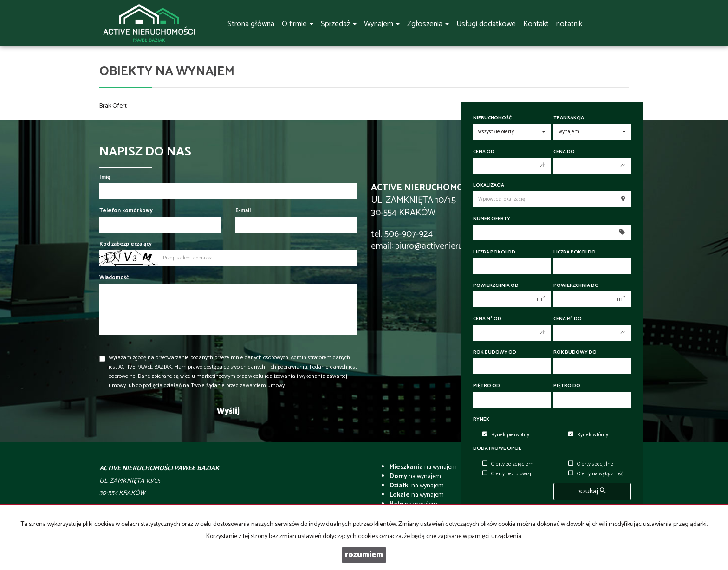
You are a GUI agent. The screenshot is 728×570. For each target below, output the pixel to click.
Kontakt (536, 24)
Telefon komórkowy (126, 211)
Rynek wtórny (588, 435)
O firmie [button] (298, 24)
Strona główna (251, 24)
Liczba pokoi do (575, 252)
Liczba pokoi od (494, 252)
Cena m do (568, 319)
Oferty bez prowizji (507, 474)
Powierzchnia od (496, 286)
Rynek (481, 419)
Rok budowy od (495, 353)
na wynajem (423, 467)
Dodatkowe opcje (497, 449)
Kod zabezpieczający (126, 244)
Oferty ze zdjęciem (508, 464)
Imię (105, 177)
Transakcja (569, 118)
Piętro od (487, 386)
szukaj (592, 491)
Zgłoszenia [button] (428, 24)
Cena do (564, 152)
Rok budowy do (575, 353)
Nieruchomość (492, 118)
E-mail (243, 211)
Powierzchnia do (576, 286)
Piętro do (567, 386)
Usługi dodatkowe (486, 24)
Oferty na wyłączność (596, 474)
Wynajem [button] (382, 24)
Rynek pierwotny (506, 435)
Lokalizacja (489, 185)
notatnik (569, 24)
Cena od (484, 152)
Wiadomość (114, 277)
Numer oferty (492, 219)
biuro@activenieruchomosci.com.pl (460, 246)
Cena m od (487, 319)
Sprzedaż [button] (339, 24)
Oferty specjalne (591, 464)
